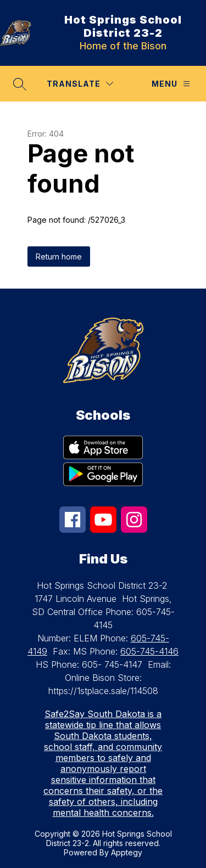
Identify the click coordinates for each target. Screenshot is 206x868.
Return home (59, 257)
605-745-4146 (149, 651)
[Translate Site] (80, 84)
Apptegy (127, 852)
